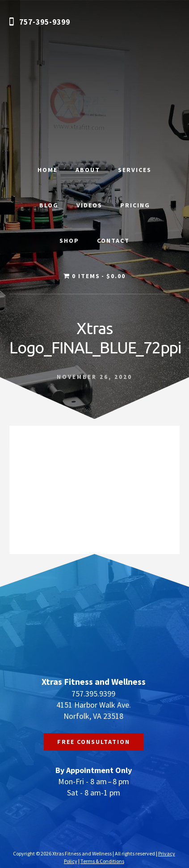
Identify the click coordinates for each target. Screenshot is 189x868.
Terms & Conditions (102, 861)
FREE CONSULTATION (94, 742)
